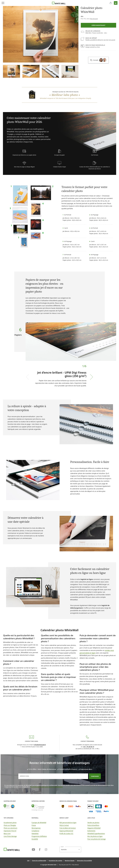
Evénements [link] (91, 831)
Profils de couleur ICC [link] (66, 834)
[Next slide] (91, 377)
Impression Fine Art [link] (10, 831)
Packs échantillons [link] (93, 825)
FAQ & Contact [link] (64, 825)
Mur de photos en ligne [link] (95, 836)
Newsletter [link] (35, 834)
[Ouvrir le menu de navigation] (3, 3)
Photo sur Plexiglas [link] (10, 825)
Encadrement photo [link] (10, 823)
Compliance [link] (35, 831)
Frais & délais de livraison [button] (68, 828)
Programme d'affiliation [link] (39, 836)
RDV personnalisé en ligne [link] (68, 823)
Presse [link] (34, 825)
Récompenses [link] (36, 828)
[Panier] (111, 3)
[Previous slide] (28, 377)
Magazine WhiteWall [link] (94, 828)
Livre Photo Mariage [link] (10, 836)
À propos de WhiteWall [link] (39, 823)
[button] (116, 3)
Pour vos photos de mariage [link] (97, 839)
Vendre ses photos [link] (93, 823)
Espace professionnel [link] (66, 831)
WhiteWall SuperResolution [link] (96, 834)
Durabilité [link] (35, 839)
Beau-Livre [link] (7, 834)
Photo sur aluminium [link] (11, 828)
